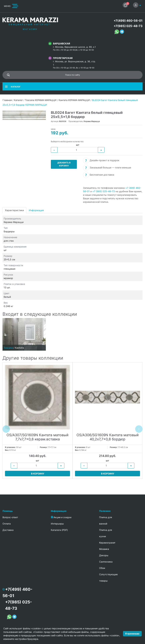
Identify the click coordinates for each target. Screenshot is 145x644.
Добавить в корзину (64, 164)
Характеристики (14, 210)
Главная (7, 100)
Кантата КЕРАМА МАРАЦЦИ (74, 100)
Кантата (19, 348)
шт (78, 145)
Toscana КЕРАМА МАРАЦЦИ (41, 100)
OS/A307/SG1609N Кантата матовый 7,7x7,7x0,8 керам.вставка (37, 437)
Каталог (18, 100)
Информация (36, 210)
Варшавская (61, 43)
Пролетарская (63, 58)
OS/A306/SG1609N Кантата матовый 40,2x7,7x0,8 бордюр (108, 437)
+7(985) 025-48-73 (128, 26)
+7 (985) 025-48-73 (104, 191)
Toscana (8, 348)
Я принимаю (132, 634)
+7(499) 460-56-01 (128, 21)
